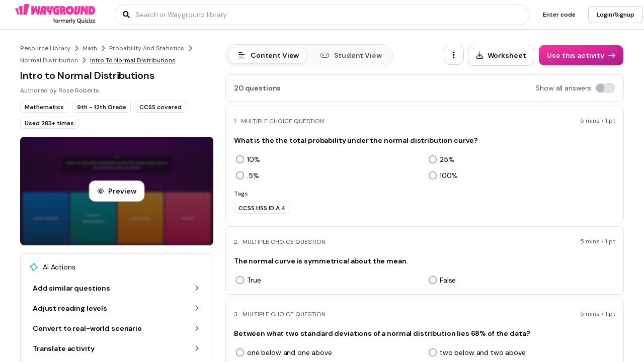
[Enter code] (559, 15)
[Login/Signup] (616, 15)
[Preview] (116, 191)
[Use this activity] (581, 55)
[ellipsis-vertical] (454, 55)
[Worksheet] (501, 55)
